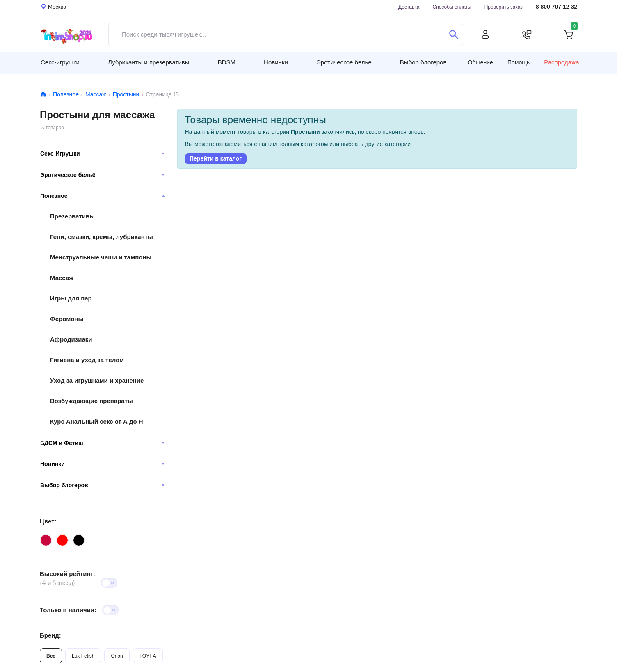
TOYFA (148, 656)
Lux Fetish (83, 656)
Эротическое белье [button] (344, 62)
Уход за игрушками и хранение (97, 380)
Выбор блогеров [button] (423, 62)
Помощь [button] (519, 62)
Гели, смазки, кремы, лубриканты (102, 237)
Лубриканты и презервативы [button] (149, 62)
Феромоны (67, 319)
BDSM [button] (227, 62)
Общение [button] (481, 62)
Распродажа (561, 62)
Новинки (102, 464)
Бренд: (50, 635)
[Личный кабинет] (485, 34)
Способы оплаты (452, 7)
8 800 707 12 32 (556, 7)
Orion (117, 656)
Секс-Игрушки (102, 154)
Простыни (126, 94)
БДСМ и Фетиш (102, 443)
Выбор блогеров (102, 485)
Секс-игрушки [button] (60, 62)
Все (51, 656)
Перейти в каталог (216, 158)
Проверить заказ (504, 7)
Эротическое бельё (102, 175)
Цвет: (48, 521)
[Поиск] (454, 34)
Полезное (66, 94)
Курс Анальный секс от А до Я (97, 421)
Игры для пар (71, 298)
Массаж (96, 94)
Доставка (409, 7)
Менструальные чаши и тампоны (101, 257)
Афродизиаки (71, 339)
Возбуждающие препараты (91, 401)
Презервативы (72, 216)
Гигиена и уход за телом (87, 360)
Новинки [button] (276, 62)
